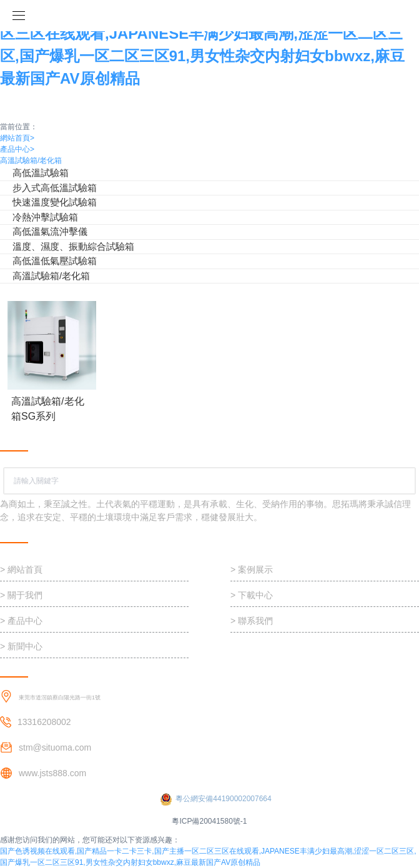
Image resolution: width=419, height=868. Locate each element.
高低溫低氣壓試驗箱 (55, 261)
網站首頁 (17, 138)
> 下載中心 (252, 595)
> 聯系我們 (252, 621)
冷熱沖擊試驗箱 (45, 217)
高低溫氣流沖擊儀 (50, 231)
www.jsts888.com (52, 773)
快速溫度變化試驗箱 (55, 202)
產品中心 (17, 149)
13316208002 (44, 722)
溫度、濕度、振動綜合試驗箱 (73, 246)
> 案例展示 (252, 570)
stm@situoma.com (55, 747)
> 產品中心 (21, 621)
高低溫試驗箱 (41, 173)
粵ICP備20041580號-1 (209, 821)
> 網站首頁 (21, 570)
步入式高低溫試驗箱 (55, 188)
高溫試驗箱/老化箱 (31, 160)
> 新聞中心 (21, 646)
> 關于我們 (21, 595)
